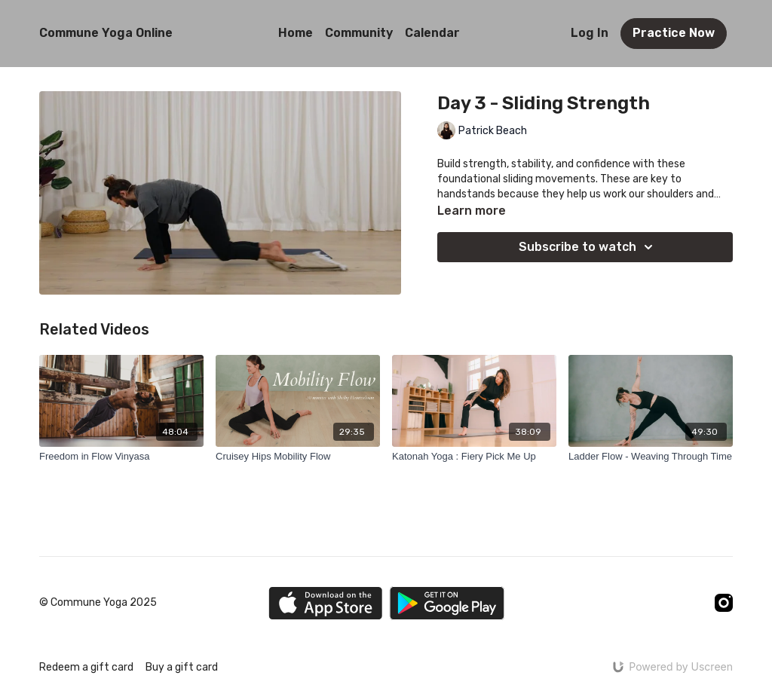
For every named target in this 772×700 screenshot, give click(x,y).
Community (359, 33)
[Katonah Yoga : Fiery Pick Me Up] (474, 457)
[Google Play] (447, 603)
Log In (590, 33)
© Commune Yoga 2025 (98, 603)
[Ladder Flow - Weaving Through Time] (651, 457)
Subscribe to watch (588, 247)
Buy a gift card (182, 667)
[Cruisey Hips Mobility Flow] (298, 457)
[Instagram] (724, 603)
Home (296, 33)
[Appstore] (325, 603)
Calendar (432, 33)
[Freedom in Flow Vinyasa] (121, 457)
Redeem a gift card (86, 667)
